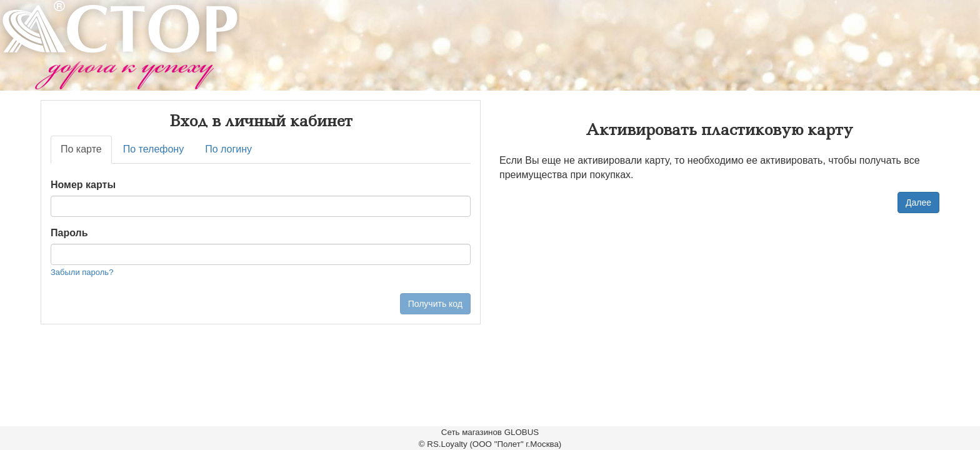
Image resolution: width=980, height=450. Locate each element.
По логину (228, 149)
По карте (81, 149)
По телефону (154, 149)
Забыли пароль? (82, 272)
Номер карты (83, 185)
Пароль (69, 233)
